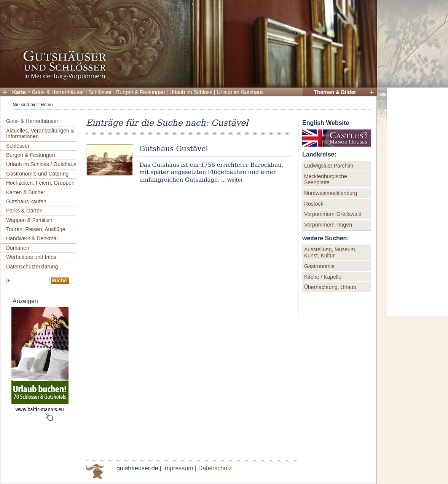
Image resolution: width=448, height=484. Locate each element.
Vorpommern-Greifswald (333, 214)
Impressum (178, 468)
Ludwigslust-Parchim (329, 166)
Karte (19, 92)
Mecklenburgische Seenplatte (326, 179)
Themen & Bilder (335, 92)
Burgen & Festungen (140, 92)
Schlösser (100, 92)
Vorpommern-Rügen (328, 225)
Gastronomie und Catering (37, 174)
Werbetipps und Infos (31, 257)
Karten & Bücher (26, 192)
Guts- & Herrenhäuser (58, 92)
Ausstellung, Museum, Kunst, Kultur (330, 252)
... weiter (232, 180)
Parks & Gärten (24, 211)
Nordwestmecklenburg (331, 193)
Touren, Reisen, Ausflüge (36, 229)
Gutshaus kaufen (26, 201)
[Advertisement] (418, 202)
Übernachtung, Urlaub (330, 287)
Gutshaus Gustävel (174, 149)
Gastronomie (319, 266)
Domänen (18, 248)
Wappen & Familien (29, 220)
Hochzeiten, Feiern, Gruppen (40, 183)
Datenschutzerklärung (32, 267)
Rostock (314, 204)
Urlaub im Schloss (191, 92)
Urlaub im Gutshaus (240, 92)
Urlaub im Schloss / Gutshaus (41, 164)
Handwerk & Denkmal (32, 238)
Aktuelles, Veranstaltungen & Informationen (40, 133)
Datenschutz (215, 468)
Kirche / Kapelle (323, 277)
